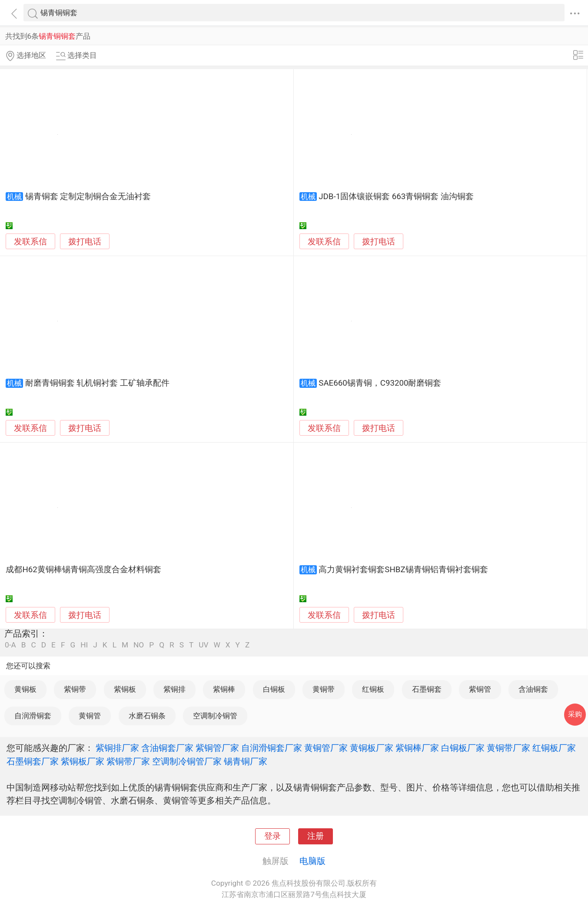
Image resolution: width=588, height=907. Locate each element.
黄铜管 (90, 716)
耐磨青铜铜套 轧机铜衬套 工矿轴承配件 (97, 383)
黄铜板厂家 (372, 748)
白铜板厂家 (463, 748)
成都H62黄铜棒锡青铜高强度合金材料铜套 (83, 570)
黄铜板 (25, 689)
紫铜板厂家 (83, 761)
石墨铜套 (427, 689)
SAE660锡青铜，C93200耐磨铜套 (380, 383)
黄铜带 (324, 689)
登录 (272, 836)
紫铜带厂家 (128, 761)
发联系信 (30, 242)
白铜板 (274, 689)
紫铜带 (75, 689)
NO (139, 645)
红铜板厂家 (554, 748)
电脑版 (312, 861)
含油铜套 (533, 689)
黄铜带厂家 (508, 748)
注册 (316, 836)
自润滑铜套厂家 (272, 748)
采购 (575, 714)
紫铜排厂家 (117, 748)
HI (84, 645)
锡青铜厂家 (246, 761)
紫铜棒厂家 (417, 748)
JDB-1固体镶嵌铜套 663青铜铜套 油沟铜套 (396, 197)
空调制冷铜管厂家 (187, 761)
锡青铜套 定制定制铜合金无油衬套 (88, 197)
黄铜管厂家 (326, 748)
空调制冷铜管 (215, 716)
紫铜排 (174, 689)
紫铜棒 (224, 689)
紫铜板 (125, 689)
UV (203, 645)
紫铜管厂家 (217, 748)
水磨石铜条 (147, 716)
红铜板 (373, 689)
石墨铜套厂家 (33, 761)
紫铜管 (480, 689)
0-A (10, 645)
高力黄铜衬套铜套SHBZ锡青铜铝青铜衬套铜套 (403, 570)
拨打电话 (85, 242)
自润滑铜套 (33, 716)
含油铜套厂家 (167, 748)
